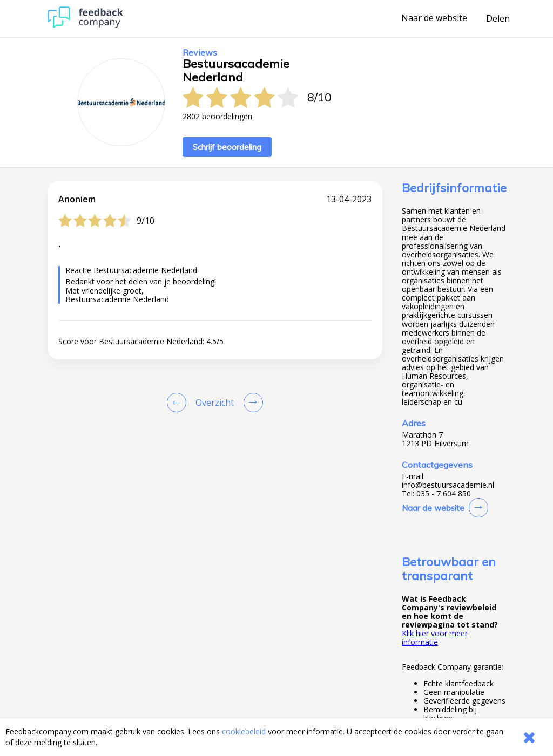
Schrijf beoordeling (227, 147)
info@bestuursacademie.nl (448, 485)
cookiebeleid (244, 731)
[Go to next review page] (251, 403)
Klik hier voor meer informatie (435, 638)
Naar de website (434, 18)
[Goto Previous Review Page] (179, 403)
